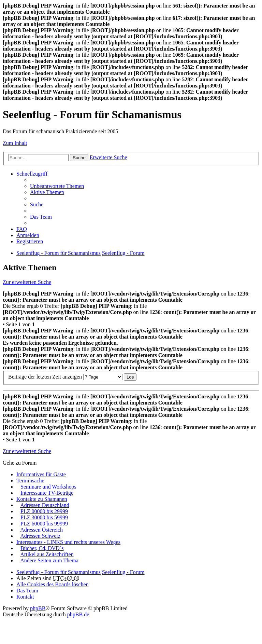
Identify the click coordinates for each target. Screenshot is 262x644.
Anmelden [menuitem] (28, 235)
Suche (79, 158)
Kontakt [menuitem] (25, 597)
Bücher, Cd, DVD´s (42, 548)
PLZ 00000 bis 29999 (44, 511)
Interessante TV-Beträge (47, 493)
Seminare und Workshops (48, 487)
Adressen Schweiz (40, 536)
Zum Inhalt (15, 143)
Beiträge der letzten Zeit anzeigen (65, 377)
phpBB (38, 608)
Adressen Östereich (41, 530)
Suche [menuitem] (37, 204)
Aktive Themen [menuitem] (47, 192)
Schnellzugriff (32, 174)
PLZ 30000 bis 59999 (44, 517)
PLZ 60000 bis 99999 (44, 524)
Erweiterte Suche (108, 157)
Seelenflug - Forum (123, 572)
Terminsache (30, 481)
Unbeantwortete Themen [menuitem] (57, 186)
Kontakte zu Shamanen (42, 499)
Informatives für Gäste (41, 474)
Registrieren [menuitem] (30, 241)
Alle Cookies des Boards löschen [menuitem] (53, 584)
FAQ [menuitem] (22, 229)
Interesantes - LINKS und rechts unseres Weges (68, 542)
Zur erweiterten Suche (27, 282)
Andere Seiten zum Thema (49, 560)
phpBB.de (78, 614)
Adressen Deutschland (45, 505)
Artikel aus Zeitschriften (47, 554)
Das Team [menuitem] (41, 217)
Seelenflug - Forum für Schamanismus (59, 572)
